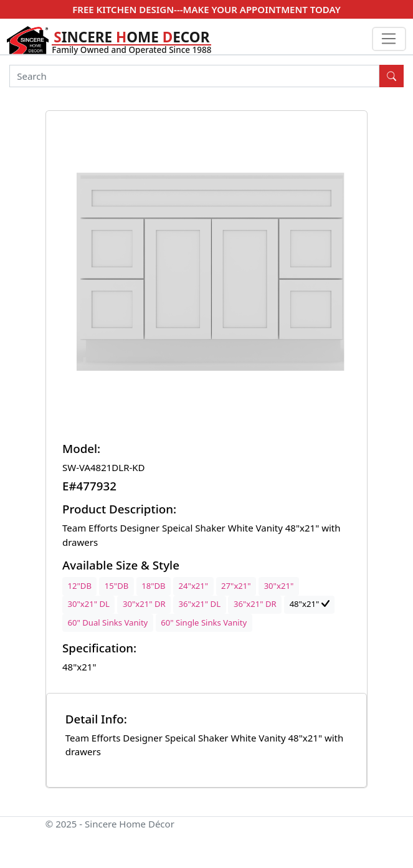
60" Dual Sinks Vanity (108, 622)
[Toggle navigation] (389, 39)
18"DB (153, 586)
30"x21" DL (89, 604)
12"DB (80, 586)
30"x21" (279, 586)
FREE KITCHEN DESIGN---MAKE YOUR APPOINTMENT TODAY (206, 9)
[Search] (194, 76)
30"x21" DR (144, 604)
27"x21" (236, 586)
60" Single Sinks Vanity (204, 622)
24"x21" (194, 586)
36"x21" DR (255, 604)
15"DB (116, 586)
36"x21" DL (200, 604)
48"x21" (310, 604)
